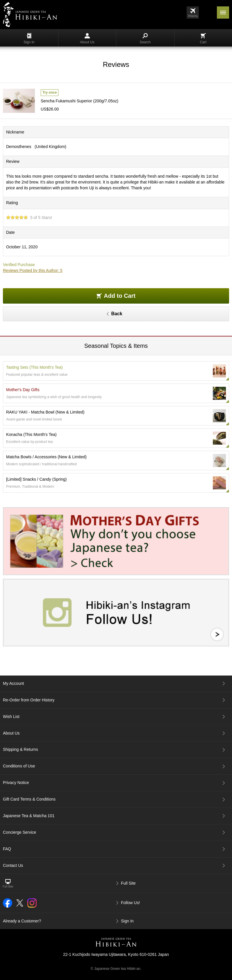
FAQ (7, 849)
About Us (87, 39)
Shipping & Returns (20, 749)
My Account (13, 683)
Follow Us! (130, 903)
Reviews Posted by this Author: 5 (33, 270)
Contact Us (13, 865)
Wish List (11, 717)
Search (145, 39)
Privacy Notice (16, 783)
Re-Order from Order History (29, 700)
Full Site (128, 883)
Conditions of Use (19, 766)
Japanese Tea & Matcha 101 (29, 816)
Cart (203, 39)
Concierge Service (19, 832)
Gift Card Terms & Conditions (29, 799)
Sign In (29, 39)
